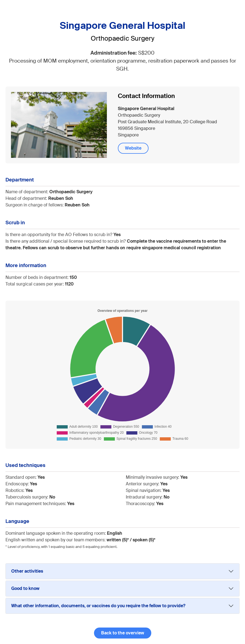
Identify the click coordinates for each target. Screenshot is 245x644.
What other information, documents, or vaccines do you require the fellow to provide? (98, 606)
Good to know (25, 588)
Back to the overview (123, 633)
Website (133, 148)
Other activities (27, 571)
